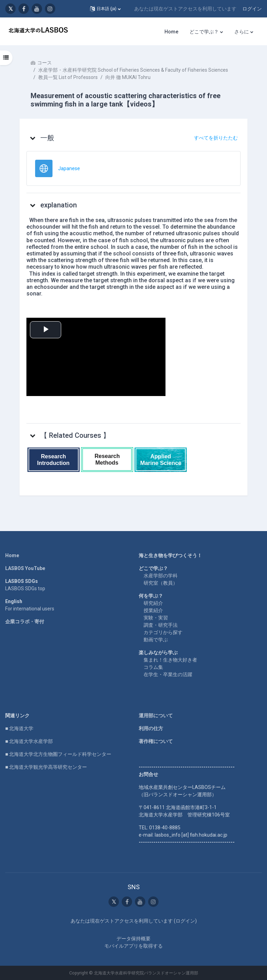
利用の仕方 (151, 728)
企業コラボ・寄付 (25, 622)
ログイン (252, 9)
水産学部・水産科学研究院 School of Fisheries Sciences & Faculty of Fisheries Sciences (133, 70)
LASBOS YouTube (25, 568)
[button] (105, 9)
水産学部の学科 (161, 576)
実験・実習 (156, 618)
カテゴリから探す (163, 632)
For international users (30, 609)
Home (12, 555)
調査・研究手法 (161, 625)
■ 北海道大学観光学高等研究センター (46, 767)
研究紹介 (153, 603)
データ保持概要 (133, 939)
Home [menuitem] (171, 32)
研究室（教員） (161, 583)
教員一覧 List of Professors (68, 77)
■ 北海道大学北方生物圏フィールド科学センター (58, 754)
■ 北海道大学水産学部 (29, 741)
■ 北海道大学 (19, 728)
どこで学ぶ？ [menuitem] (204, 32)
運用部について (156, 716)
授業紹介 (153, 610)
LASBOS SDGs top (25, 588)
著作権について (156, 741)
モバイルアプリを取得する (133, 946)
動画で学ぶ (156, 640)
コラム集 (153, 667)
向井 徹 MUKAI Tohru (128, 77)
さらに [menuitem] (242, 32)
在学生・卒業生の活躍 (168, 674)
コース (44, 63)
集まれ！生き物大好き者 (170, 660)
